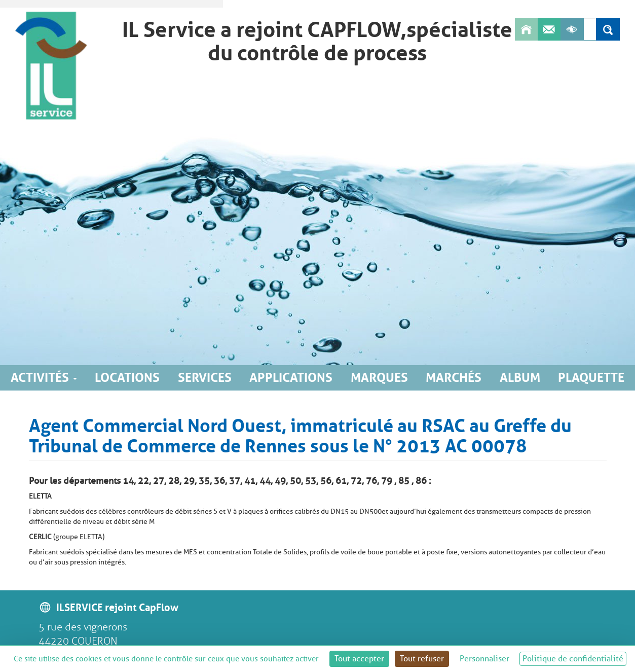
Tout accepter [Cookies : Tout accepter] (359, 659)
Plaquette (591, 378)
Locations (127, 378)
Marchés (454, 378)
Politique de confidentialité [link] (573, 659)
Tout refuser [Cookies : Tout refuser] (422, 659)
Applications (291, 378)
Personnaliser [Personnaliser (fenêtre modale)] (484, 659)
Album (520, 378)
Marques (379, 378)
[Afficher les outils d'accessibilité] (572, 29)
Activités (44, 378)
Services (205, 378)
